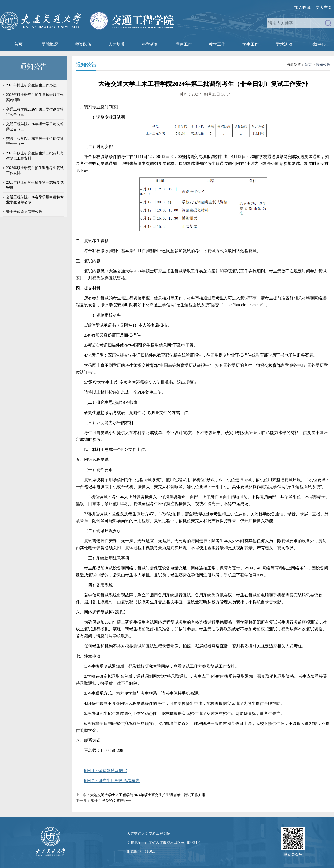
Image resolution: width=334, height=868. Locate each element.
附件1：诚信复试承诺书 (106, 771)
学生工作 (250, 44)
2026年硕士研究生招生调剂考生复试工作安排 (35, 170)
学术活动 (284, 44)
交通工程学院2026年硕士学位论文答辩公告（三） (35, 112)
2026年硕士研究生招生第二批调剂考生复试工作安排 (35, 156)
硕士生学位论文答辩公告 (110, 801)
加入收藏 (302, 8)
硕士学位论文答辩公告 (24, 212)
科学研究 (150, 44)
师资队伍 (83, 44)
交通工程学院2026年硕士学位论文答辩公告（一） (35, 141)
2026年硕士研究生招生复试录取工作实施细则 (35, 97)
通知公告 (323, 65)
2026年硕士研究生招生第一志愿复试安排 (35, 185)
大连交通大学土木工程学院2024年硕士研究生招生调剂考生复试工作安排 (148, 795)
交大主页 (324, 8)
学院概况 (50, 44)
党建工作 (184, 44)
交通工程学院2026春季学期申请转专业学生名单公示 (35, 200)
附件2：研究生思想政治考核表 (112, 781)
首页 (18, 44)
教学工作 (217, 44)
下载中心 (317, 44)
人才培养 (117, 44)
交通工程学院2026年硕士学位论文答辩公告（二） (35, 127)
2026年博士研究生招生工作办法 (31, 85)
